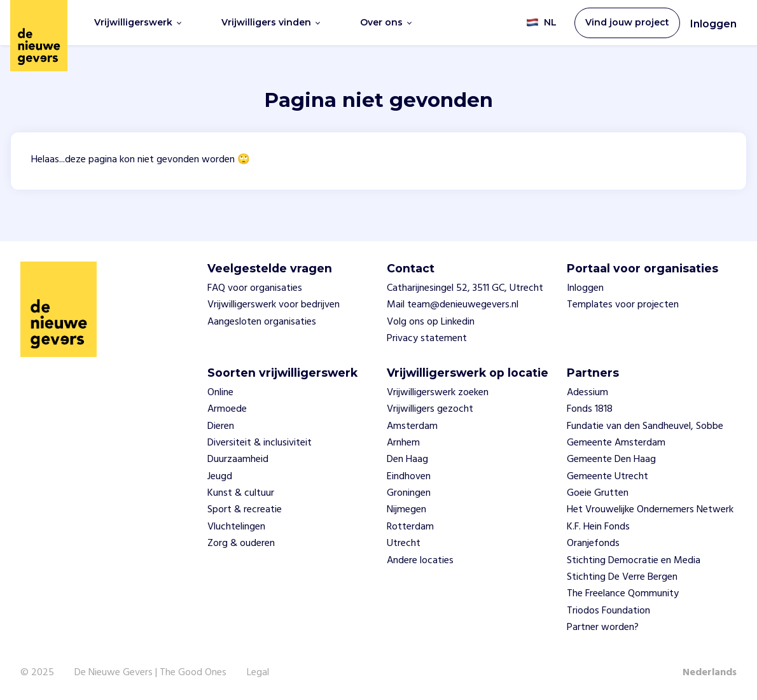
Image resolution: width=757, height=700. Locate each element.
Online (220, 393)
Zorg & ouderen (241, 543)
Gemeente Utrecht (608, 477)
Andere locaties (420, 561)
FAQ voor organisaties (255, 288)
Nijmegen (406, 510)
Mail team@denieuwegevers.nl (453, 305)
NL (541, 23)
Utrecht (404, 543)
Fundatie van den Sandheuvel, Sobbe (645, 426)
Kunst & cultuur (241, 493)
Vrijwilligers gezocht (430, 409)
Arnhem (403, 443)
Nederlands (710, 673)
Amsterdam (412, 426)
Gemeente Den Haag (611, 459)
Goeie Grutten (598, 493)
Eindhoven (409, 477)
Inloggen (713, 24)
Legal (258, 673)
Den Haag (407, 459)
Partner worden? (603, 627)
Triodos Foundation (608, 611)
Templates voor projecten (623, 305)
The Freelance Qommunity (623, 594)
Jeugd (220, 477)
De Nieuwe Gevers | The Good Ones (150, 673)
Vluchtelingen (236, 527)
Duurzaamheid (238, 459)
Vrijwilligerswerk (138, 22)
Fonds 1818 (590, 409)
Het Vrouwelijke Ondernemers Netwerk (650, 510)
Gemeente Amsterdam (616, 443)
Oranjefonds (593, 543)
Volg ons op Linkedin (431, 322)
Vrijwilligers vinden (271, 22)
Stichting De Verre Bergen (622, 577)
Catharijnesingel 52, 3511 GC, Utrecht (465, 288)
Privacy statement (427, 339)
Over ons (386, 22)
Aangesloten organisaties (262, 322)
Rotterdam (410, 527)
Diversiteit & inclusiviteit (260, 443)
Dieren (221, 426)
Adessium (587, 393)
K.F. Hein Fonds (598, 527)
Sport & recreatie (245, 510)
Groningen (409, 493)
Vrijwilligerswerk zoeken (438, 393)
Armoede (227, 409)
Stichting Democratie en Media (634, 561)
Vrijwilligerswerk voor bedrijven (274, 305)
